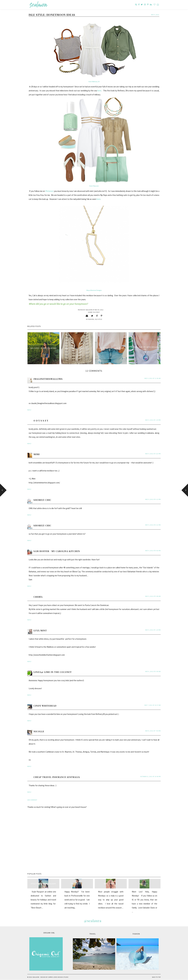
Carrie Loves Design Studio (58, 977)
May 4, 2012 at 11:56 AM (153, 378)
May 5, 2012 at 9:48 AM (153, 596)
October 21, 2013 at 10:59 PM (151, 777)
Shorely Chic (42, 500)
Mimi (37, 454)
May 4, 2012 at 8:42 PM (153, 551)
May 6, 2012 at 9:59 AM (153, 672)
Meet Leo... (145, 884)
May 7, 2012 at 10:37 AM (153, 705)
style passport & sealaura (43, 884)
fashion (91, 319)
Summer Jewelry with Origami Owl (145, 348)
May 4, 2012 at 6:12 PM (153, 499)
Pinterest (50, 191)
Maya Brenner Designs (94, 290)
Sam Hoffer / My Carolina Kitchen (57, 551)
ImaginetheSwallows (48, 379)
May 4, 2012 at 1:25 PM (153, 420)
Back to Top (156, 977)
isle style (98, 319)
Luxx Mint (40, 631)
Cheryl (38, 597)
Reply (29, 410)
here (99, 91)
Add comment (32, 800)
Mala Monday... (111, 884)
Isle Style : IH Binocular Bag (43, 348)
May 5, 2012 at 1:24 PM (153, 630)
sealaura (36, 977)
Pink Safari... (77, 884)
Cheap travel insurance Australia (57, 777)
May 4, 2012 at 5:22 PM (153, 454)
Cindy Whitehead (45, 706)
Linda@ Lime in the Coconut (53, 672)
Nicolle (39, 731)
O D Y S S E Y (41, 421)
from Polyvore (94, 186)
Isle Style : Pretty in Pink (111, 348)
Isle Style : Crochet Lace (77, 348)
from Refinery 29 (94, 82)
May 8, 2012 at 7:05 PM (153, 731)
